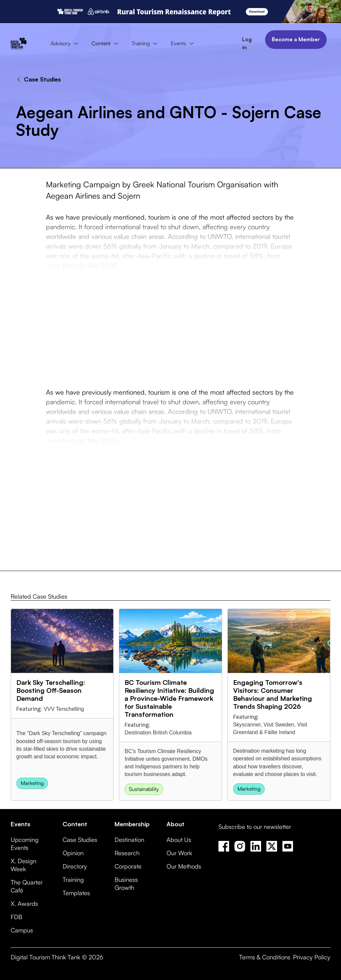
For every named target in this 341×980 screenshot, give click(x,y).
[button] (66, 44)
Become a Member (296, 39)
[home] (19, 43)
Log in (247, 43)
